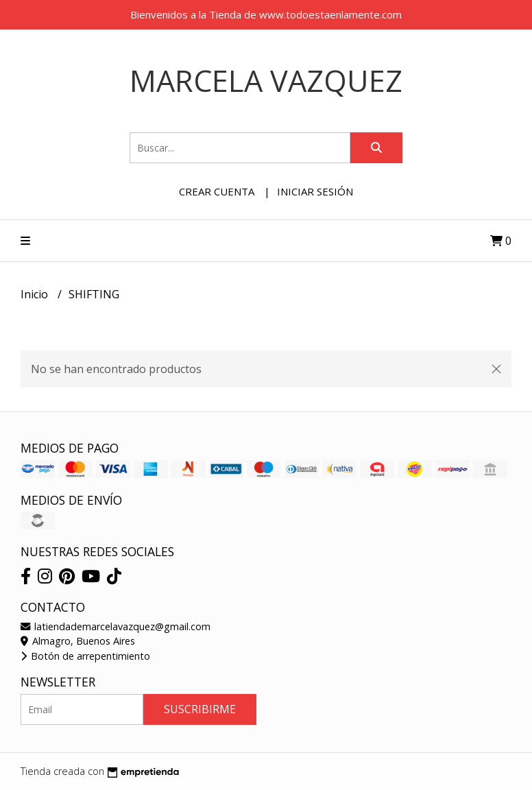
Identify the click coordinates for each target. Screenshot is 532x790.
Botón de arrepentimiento (85, 656)
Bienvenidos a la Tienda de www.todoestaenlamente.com (266, 14)
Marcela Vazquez (266, 81)
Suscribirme (200, 709)
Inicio (36, 294)
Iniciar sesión (315, 191)
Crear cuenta (217, 191)
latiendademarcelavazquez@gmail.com (116, 626)
